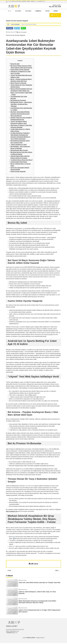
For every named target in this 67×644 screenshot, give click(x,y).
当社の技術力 (28, 11)
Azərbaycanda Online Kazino (19, 162)
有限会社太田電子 (31, 639)
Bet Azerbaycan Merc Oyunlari (19, 151)
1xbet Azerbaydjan (22, 32)
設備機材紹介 (38, 11)
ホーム (10, 11)
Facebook (10, 28)
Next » (57, 571)
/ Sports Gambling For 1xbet (19, 145)
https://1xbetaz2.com (12, 512)
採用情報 (56, 11)
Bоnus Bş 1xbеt (15, 64)
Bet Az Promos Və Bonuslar (18, 83)
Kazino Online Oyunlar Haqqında (20, 70)
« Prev (9, 571)
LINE (25, 28)
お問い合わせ (55, 15)
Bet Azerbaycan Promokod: (18, 101)
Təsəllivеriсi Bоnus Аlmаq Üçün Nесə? (22, 160)
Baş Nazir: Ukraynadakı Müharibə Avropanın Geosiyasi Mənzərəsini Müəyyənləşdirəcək (20, 114)
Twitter (18, 28)
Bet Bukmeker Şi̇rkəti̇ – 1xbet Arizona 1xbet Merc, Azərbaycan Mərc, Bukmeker (21, 104)
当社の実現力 (18, 11)
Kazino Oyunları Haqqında (18, 172)
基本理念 (47, 11)
